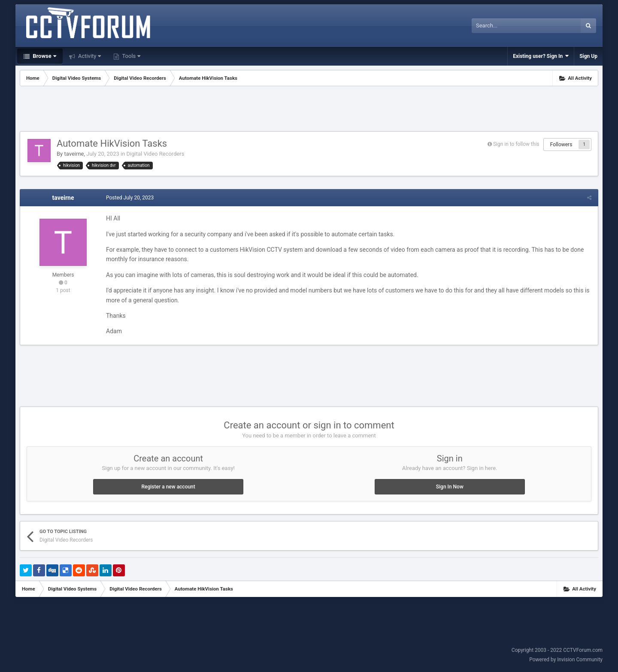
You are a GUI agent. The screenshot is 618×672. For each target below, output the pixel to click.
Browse (44, 56)
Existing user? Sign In (541, 56)
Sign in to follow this (516, 144)
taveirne (74, 154)
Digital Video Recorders (156, 154)
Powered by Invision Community (566, 660)
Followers (561, 145)
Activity (89, 56)
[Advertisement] (309, 110)
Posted (130, 198)
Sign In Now (450, 487)
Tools (130, 56)
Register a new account (168, 487)
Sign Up (588, 56)
